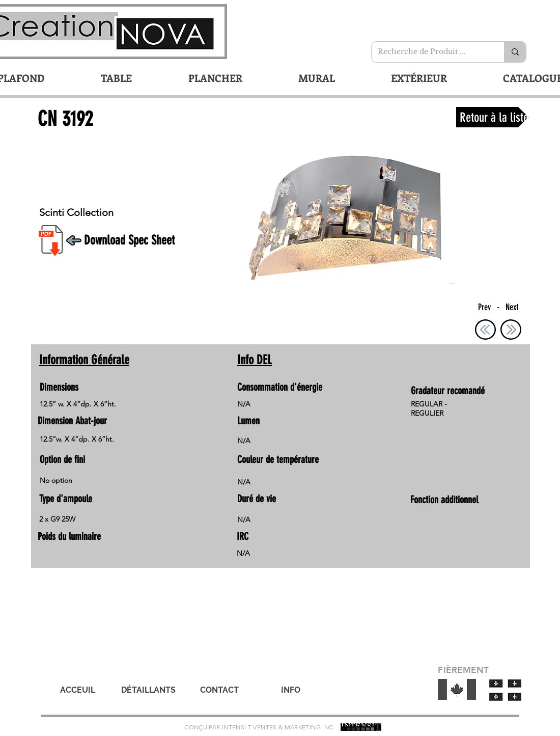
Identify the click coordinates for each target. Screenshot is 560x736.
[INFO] (291, 690)
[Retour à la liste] (492, 117)
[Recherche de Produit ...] (430, 52)
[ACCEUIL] (77, 690)
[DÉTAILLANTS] (148, 690)
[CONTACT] (219, 690)
